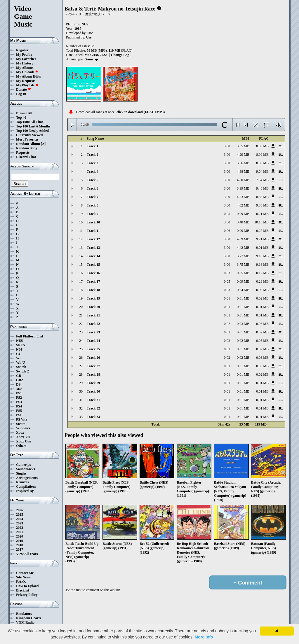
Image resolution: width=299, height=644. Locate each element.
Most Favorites (27, 139)
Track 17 (93, 281)
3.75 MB (243, 265)
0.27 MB (262, 231)
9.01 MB (262, 248)
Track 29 (93, 383)
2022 (20, 528)
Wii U (20, 363)
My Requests (26, 81)
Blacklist (23, 590)
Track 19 (93, 298)
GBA (20, 380)
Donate (24, 90)
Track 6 (92, 188)
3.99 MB (243, 188)
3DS (19, 389)
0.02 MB (262, 298)
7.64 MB (262, 180)
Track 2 (92, 155)
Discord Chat (26, 157)
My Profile (24, 55)
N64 (19, 349)
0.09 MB (243, 214)
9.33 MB (262, 205)
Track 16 (93, 273)
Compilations (26, 487)
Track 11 (93, 231)
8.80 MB (262, 146)
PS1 (19, 393)
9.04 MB (262, 171)
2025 (20, 514)
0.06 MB (262, 324)
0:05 (227, 214)
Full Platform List (30, 336)
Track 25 (93, 349)
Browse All (24, 113)
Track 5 (92, 180)
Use (90, 33)
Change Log (120, 55)
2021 (20, 532)
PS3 (19, 402)
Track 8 (92, 205)
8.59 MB (262, 163)
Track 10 (93, 222)
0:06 (227, 231)
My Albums (25, 68)
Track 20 (93, 307)
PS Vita (22, 419)
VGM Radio (25, 622)
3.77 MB (243, 256)
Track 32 (93, 408)
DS (18, 384)
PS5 (19, 411)
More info (204, 637)
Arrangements (27, 478)
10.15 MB (261, 222)
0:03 (227, 273)
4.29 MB (243, 155)
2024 (20, 519)
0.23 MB (262, 281)
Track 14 (93, 256)
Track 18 (93, 290)
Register (22, 50)
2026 (20, 510)
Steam (21, 424)
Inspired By (25, 491)
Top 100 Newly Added (32, 131)
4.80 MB (243, 180)
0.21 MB (262, 214)
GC (19, 354)
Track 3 (92, 163)
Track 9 (92, 214)
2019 (20, 541)
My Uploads (27, 72)
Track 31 (93, 400)
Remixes (22, 482)
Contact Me (25, 573)
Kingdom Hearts (29, 618)
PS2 (19, 398)
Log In (21, 94)
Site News (23, 577)
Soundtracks (26, 469)
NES (19, 341)
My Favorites (26, 59)
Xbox (20, 433)
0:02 (227, 324)
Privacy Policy (27, 595)
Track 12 (93, 239)
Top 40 (21, 118)
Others (21, 446)
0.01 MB (243, 298)
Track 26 (93, 358)
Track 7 (92, 197)
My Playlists (27, 85)
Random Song (27, 148)
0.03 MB (243, 324)
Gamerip (91, 59)
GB (19, 376)
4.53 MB (243, 197)
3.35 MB (243, 146)
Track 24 (93, 341)
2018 (20, 545)
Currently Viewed (29, 135)
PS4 (19, 406)
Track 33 (93, 417)
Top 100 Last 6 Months (33, 126)
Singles (21, 473)
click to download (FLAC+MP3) (141, 112)
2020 (20, 536)
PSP (19, 415)
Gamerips (24, 465)
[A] (43, 144)
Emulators (24, 614)
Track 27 (93, 366)
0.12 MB (262, 273)
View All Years (27, 554)
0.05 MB (243, 273)
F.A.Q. (21, 582)
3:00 (227, 146)
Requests (23, 153)
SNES (20, 345)
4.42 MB (243, 248)
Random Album (28, 144)
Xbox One (24, 441)
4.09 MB (243, 239)
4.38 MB (243, 171)
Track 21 (93, 315)
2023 (20, 523)
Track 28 (93, 374)
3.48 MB (243, 222)
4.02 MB (243, 205)
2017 (20, 549)
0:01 (227, 298)
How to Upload (27, 586)
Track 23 (93, 332)
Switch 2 (22, 371)
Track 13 (93, 248)
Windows (23, 428)
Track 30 (93, 391)
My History (25, 63)
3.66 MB (243, 163)
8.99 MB (262, 155)
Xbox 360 (23, 437)
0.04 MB (243, 290)
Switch (21, 367)
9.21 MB (262, 239)
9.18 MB (262, 265)
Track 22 (93, 324)
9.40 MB (262, 188)
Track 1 (92, 146)
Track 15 (93, 265)
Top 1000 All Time (30, 122)
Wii (19, 358)
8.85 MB (262, 197)
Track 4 (92, 171)
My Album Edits (28, 76)
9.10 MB (262, 256)
